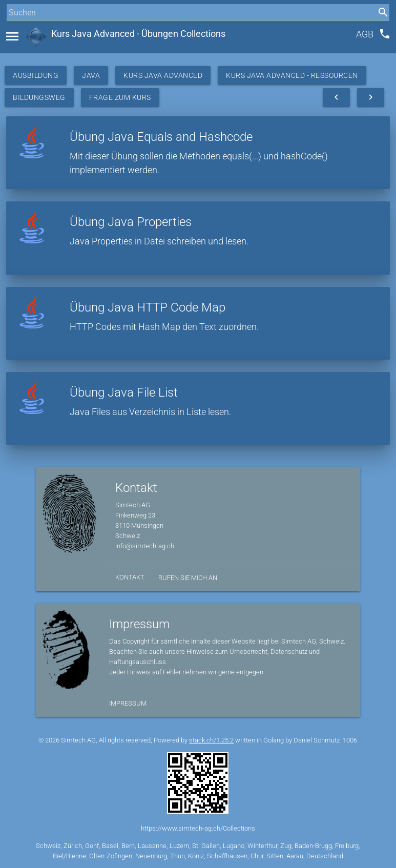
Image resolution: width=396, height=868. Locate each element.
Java (91, 75)
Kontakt (130, 577)
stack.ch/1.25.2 (211, 740)
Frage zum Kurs (120, 97)
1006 (350, 740)
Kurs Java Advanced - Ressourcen (292, 75)
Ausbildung (36, 75)
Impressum (128, 703)
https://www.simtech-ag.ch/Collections (198, 828)
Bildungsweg (39, 97)
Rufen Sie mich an (188, 578)
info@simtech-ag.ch (145, 546)
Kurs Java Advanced (163, 75)
